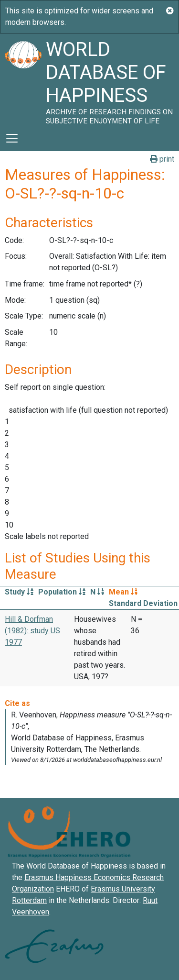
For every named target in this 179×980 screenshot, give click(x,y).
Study (19, 592)
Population (62, 592)
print (162, 159)
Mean (123, 592)
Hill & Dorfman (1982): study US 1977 (32, 631)
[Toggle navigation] (12, 138)
